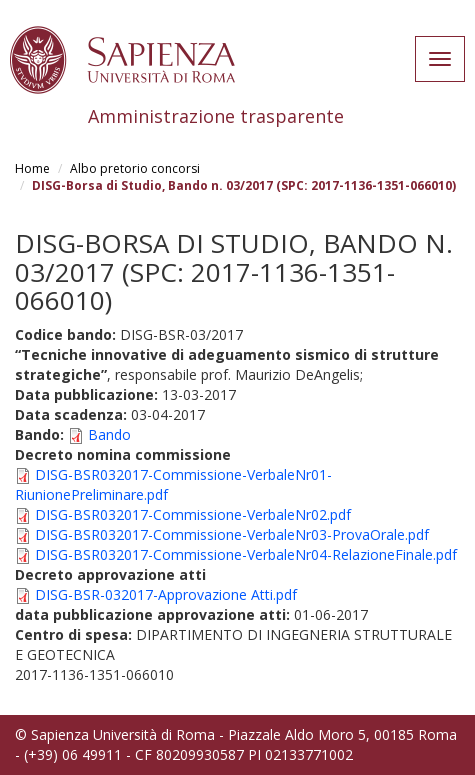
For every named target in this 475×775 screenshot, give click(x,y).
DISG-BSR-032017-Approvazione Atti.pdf (166, 594)
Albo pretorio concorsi (135, 168)
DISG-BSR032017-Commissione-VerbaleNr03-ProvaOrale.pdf (232, 534)
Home (32, 168)
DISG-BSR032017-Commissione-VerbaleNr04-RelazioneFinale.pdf (246, 554)
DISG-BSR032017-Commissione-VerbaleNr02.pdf (193, 514)
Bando (109, 434)
